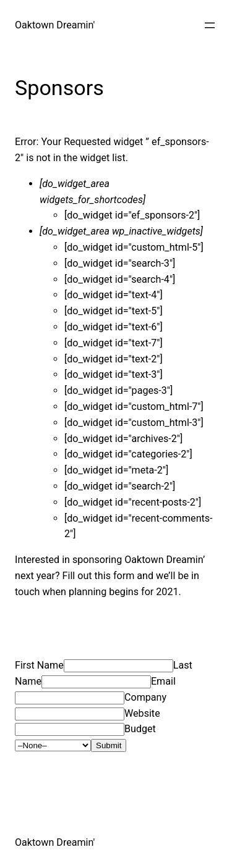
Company (145, 697)
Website (142, 713)
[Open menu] (210, 25)
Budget (140, 729)
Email (163, 681)
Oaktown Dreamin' (55, 25)
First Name (39, 665)
